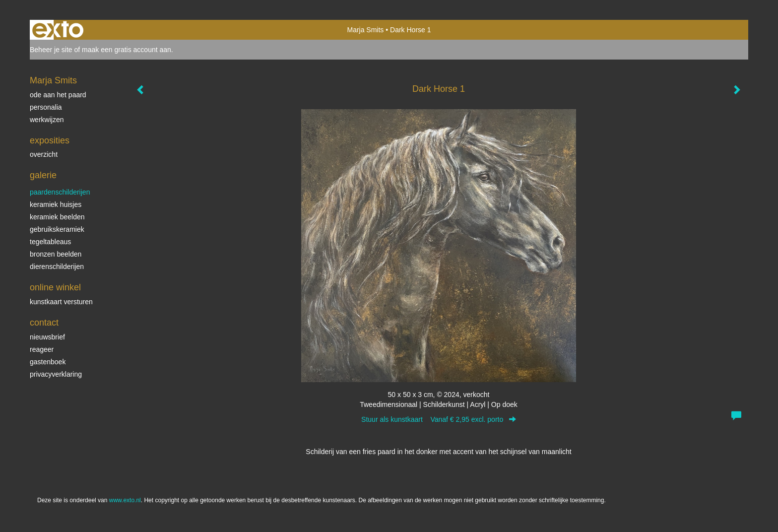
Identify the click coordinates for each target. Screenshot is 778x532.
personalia (46, 107)
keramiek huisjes (56, 204)
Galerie (43, 175)
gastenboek (48, 362)
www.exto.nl (125, 500)
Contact (44, 323)
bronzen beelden (56, 254)
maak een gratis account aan (127, 50)
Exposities (50, 140)
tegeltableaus (50, 242)
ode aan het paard (58, 95)
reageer (42, 349)
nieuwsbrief (47, 337)
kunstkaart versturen (61, 302)
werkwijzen (47, 120)
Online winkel (55, 287)
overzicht (44, 154)
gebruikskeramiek (57, 229)
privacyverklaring (56, 374)
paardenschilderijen (60, 192)
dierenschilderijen (57, 266)
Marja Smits (365, 30)
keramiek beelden (57, 217)
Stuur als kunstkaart (439, 419)
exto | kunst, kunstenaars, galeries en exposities (58, 30)
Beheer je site (51, 50)
